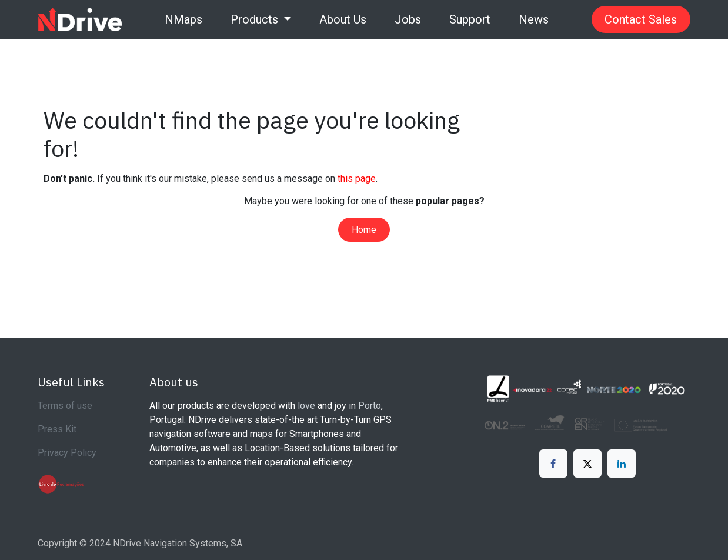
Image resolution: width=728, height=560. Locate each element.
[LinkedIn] (622, 464)
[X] (587, 464)
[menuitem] (183, 19)
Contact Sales (641, 19)
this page (357, 179)
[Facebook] (553, 464)
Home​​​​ (364, 230)
